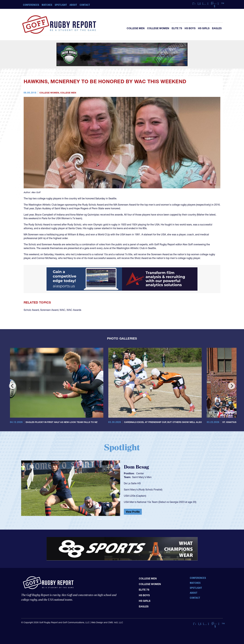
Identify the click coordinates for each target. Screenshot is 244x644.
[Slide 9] (144, 519)
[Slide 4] (116, 519)
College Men (136, 28)
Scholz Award (31, 310)
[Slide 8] (139, 519)
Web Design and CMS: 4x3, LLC (107, 622)
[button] (36, 490)
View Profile (133, 512)
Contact (85, 5)
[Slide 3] (111, 519)
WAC (62, 310)
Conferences (31, 5)
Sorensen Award (49, 310)
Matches (47, 5)
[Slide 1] (100, 519)
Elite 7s (177, 28)
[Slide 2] (105, 519)
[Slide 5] (122, 519)
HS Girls (204, 28)
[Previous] (12, 386)
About (73, 5)
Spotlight (61, 5)
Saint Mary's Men (142, 477)
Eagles (217, 28)
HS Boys (190, 28)
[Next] (232, 386)
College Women (158, 28)
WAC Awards (74, 310)
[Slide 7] (133, 519)
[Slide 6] (128, 519)
